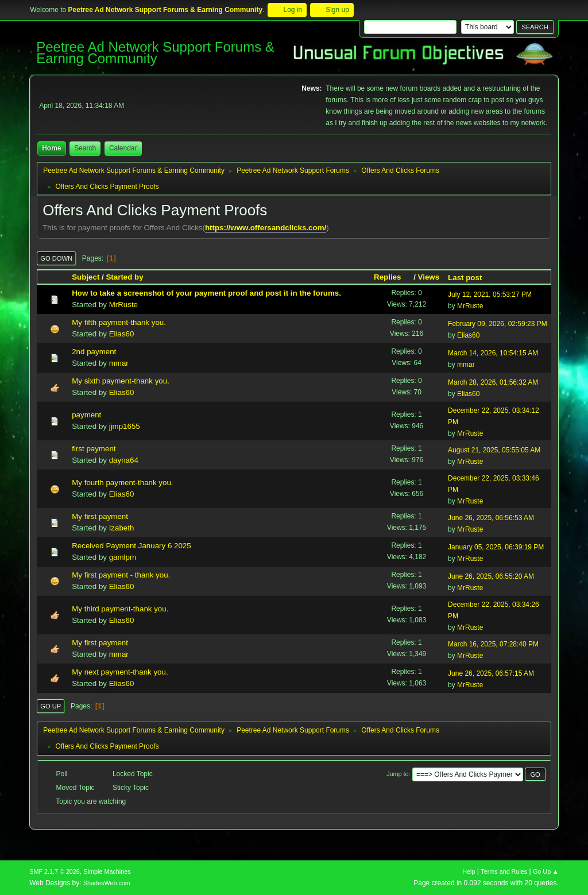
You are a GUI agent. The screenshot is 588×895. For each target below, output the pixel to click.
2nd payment (94, 352)
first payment (94, 449)
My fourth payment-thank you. (122, 483)
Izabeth (122, 528)
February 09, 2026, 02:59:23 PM (498, 324)
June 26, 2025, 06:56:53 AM (491, 518)
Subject (86, 277)
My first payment (100, 516)
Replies (392, 277)
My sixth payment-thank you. (121, 381)
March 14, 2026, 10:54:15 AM (493, 353)
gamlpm (123, 557)
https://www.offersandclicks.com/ (266, 228)
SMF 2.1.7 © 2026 (55, 871)
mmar (119, 363)
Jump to (397, 774)
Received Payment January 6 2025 (131, 546)
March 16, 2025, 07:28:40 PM (493, 644)
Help (469, 871)
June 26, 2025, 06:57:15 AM (491, 673)
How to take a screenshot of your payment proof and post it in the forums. (206, 293)
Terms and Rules (504, 871)
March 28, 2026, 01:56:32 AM (493, 382)
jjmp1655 (125, 426)
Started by (124, 277)
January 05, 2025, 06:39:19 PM (496, 547)
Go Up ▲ (546, 871)
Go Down (56, 258)
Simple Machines (107, 871)
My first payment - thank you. (121, 575)
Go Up (51, 706)
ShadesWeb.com (107, 883)
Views (429, 277)
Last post (465, 278)
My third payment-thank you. (120, 609)
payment (86, 415)
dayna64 (124, 460)
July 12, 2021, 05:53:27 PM (490, 295)
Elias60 (122, 334)
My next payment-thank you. (120, 672)
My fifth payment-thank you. (119, 322)
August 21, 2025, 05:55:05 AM (494, 450)
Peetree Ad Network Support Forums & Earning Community (155, 53)
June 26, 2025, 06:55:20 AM (491, 576)
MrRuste (123, 305)
